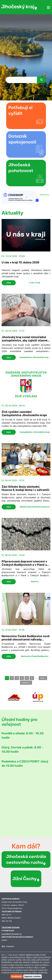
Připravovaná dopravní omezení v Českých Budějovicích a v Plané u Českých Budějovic (24, 565)
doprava (35, 581)
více (9, 283)
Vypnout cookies (32, 976)
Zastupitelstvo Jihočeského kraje (34, 357)
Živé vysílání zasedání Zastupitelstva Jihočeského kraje (24, 413)
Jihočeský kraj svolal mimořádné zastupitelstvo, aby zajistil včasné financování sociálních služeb (25, 340)
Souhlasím (17, 976)
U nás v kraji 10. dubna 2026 (20, 262)
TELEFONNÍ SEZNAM (11, 927)
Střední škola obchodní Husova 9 (35, 507)
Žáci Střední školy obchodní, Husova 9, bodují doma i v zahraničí (25, 488)
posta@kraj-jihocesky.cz (12, 934)
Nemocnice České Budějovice (34, 656)
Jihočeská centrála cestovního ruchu (26, 860)
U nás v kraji (35, 283)
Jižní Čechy (26, 879)
